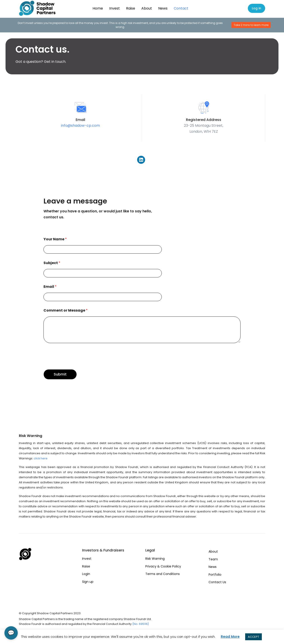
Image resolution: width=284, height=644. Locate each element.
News (163, 8)
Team (213, 559)
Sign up (88, 582)
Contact (181, 8)
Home (98, 8)
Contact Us (217, 582)
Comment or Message (66, 311)
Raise (131, 8)
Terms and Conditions (163, 574)
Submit (60, 374)
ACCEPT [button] (253, 637)
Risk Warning (155, 559)
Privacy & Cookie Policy (163, 566)
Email (50, 287)
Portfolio (215, 575)
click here (41, 458)
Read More (230, 637)
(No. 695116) (141, 624)
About (147, 8)
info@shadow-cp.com (80, 125)
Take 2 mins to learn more (251, 25)
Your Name (55, 239)
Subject (52, 263)
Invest (114, 8)
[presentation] (77, 362)
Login (86, 574)
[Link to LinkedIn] (141, 159)
